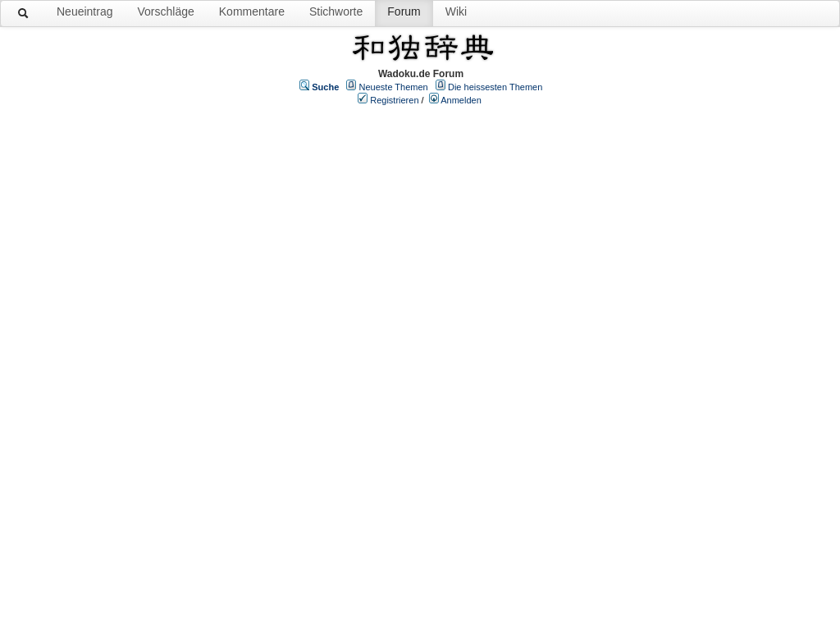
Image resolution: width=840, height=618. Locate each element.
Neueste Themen (394, 87)
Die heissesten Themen (495, 87)
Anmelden (461, 100)
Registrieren (394, 100)
